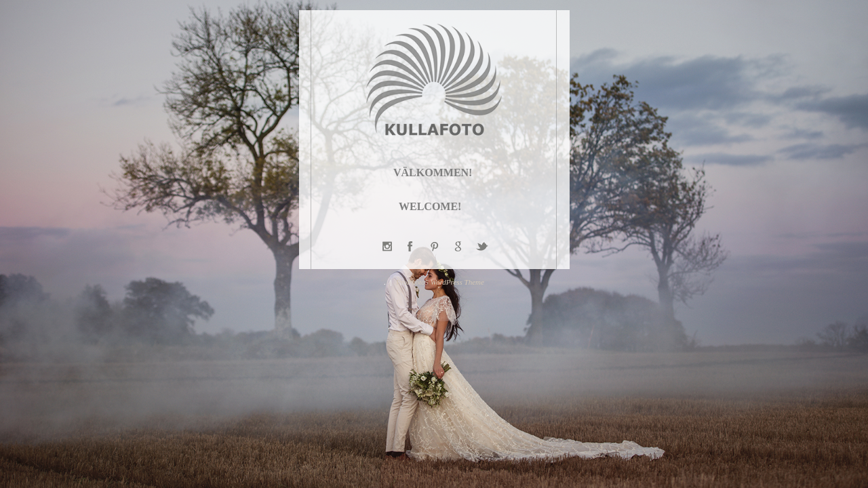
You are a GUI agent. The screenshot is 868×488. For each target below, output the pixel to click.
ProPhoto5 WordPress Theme (440, 282)
